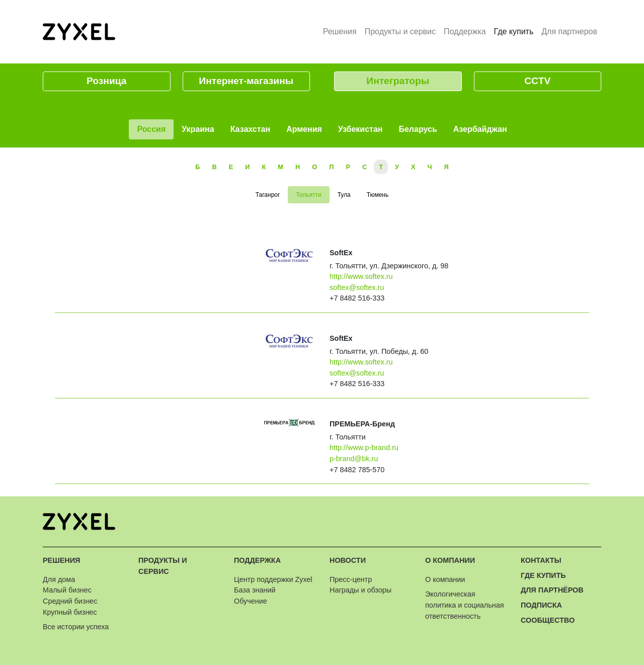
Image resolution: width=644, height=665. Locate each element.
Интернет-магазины (246, 81)
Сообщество (548, 620)
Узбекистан (360, 129)
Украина (198, 129)
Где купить (516, 31)
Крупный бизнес (70, 612)
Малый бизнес (67, 590)
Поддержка (465, 31)
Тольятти (308, 195)
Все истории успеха (76, 627)
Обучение (251, 601)
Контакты (541, 560)
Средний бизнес (70, 601)
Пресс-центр (351, 579)
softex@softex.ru (357, 287)
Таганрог (268, 195)
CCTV (537, 81)
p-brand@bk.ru (354, 459)
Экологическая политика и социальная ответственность (464, 605)
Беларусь (418, 129)
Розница (106, 81)
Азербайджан (480, 129)
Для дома (59, 579)
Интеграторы (398, 81)
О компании (450, 560)
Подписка (541, 605)
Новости (348, 560)
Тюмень (378, 195)
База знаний (255, 590)
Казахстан (251, 129)
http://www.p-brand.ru (364, 448)
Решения (340, 31)
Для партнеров (569, 31)
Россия (151, 129)
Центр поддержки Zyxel (273, 579)
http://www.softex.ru (361, 276)
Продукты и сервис (400, 31)
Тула (344, 195)
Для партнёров (552, 590)
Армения (304, 129)
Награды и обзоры (360, 590)
